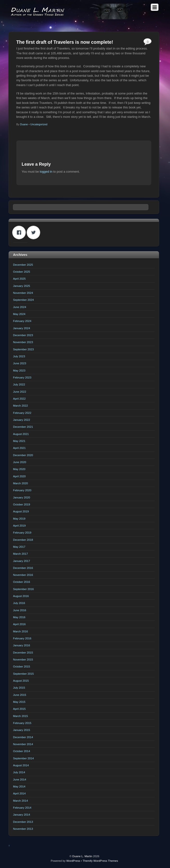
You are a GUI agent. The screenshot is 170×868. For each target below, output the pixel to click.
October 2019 (22, 504)
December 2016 (23, 568)
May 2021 (19, 441)
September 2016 (23, 589)
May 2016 (19, 617)
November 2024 (23, 293)
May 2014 (19, 786)
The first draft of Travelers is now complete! (65, 42)
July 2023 (19, 356)
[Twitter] (35, 233)
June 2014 (19, 779)
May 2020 (19, 469)
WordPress (73, 861)
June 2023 (19, 363)
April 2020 (19, 476)
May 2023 (19, 370)
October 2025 (22, 272)
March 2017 (20, 554)
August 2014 (21, 765)
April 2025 (19, 279)
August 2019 (21, 511)
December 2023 (23, 335)
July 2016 (19, 603)
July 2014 (19, 772)
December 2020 (23, 455)
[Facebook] (20, 233)
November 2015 (23, 659)
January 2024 (22, 328)
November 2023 (23, 342)
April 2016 (19, 624)
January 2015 (22, 730)
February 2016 (22, 638)
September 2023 (23, 349)
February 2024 (22, 321)
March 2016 (20, 631)
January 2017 (22, 561)
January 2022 (22, 420)
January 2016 (22, 645)
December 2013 (23, 822)
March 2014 (20, 801)
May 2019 (19, 519)
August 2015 (21, 681)
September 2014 (23, 758)
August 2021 (21, 434)
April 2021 (19, 448)
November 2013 (23, 829)
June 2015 (19, 695)
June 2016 (19, 610)
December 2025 (23, 265)
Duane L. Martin (82, 856)
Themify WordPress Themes (100, 861)
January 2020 (22, 497)
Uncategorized (39, 124)
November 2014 (23, 744)
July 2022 (19, 384)
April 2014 (19, 793)
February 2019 (22, 532)
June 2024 (19, 307)
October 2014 (22, 751)
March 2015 (20, 716)
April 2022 (19, 399)
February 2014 (22, 808)
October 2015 (22, 666)
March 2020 (20, 483)
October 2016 (22, 582)
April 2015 (19, 709)
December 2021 (23, 427)
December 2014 (23, 737)
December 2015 (23, 652)
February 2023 (22, 377)
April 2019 (19, 525)
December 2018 (23, 540)
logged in (46, 172)
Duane (24, 124)
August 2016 (21, 596)
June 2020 (19, 462)
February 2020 (22, 490)
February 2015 (22, 723)
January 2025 (22, 286)
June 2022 (19, 392)
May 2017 (19, 547)
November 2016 (23, 575)
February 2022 (22, 413)
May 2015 (19, 702)
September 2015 (23, 674)
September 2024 (23, 300)
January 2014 (22, 815)
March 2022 (20, 406)
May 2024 (19, 314)
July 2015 (19, 688)
